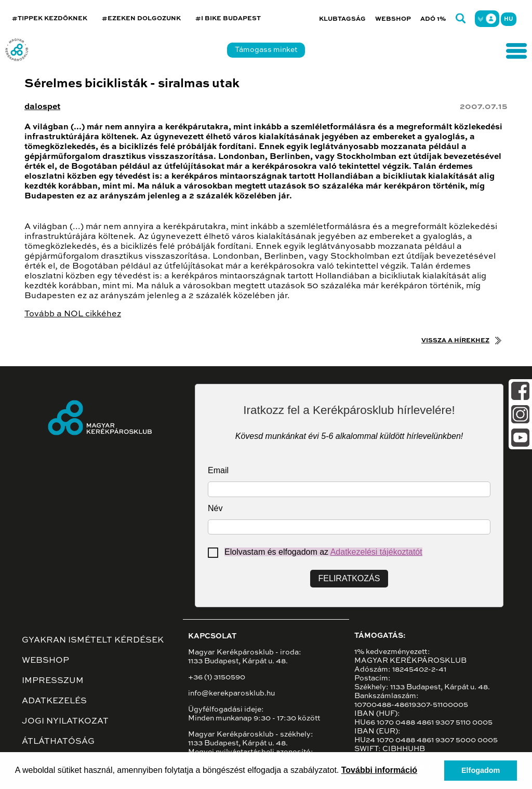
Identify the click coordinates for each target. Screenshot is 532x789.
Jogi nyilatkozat (65, 721)
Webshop (393, 19)
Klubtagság (342, 19)
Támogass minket (266, 50)
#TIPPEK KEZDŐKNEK (50, 19)
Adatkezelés (54, 701)
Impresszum (53, 681)
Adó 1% (433, 19)
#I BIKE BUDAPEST (228, 19)
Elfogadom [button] (481, 770)
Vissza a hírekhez (455, 341)
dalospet (42, 107)
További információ (379, 770)
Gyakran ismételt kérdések (93, 640)
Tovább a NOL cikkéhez (73, 314)
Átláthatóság (58, 742)
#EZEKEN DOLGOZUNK (141, 19)
